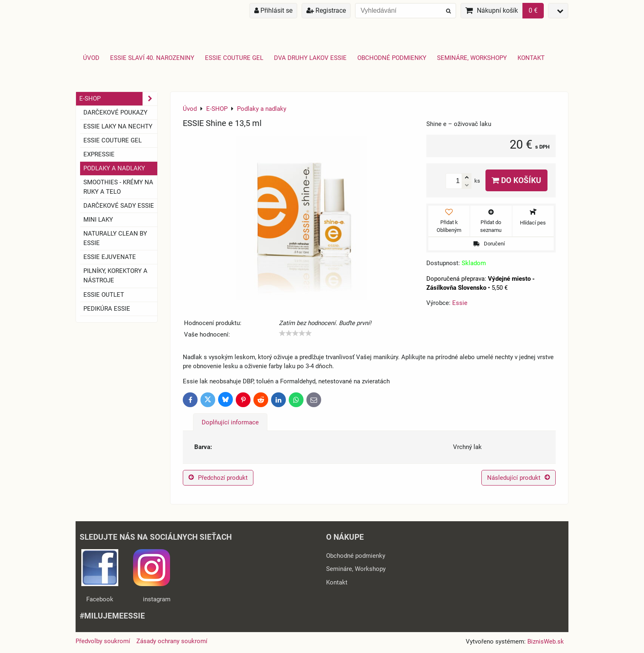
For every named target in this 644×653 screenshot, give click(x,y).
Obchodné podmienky (392, 58)
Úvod (91, 58)
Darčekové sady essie (119, 206)
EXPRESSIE (99, 154)
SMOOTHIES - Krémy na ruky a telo (118, 187)
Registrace (326, 10)
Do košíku (516, 180)
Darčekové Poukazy (115, 112)
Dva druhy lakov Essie (310, 58)
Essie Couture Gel (234, 58)
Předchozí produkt (218, 478)
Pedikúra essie (107, 309)
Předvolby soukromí (103, 641)
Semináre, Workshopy (472, 58)
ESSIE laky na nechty (118, 126)
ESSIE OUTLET (104, 295)
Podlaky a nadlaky (114, 168)
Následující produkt (519, 478)
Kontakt (531, 58)
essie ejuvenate (110, 257)
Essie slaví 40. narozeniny (152, 58)
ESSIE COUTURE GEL (113, 140)
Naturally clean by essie (115, 238)
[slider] (295, 333)
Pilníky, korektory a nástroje (115, 276)
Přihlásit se (273, 10)
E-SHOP (118, 99)
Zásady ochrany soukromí (172, 641)
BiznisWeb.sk (546, 642)
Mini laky (98, 220)
